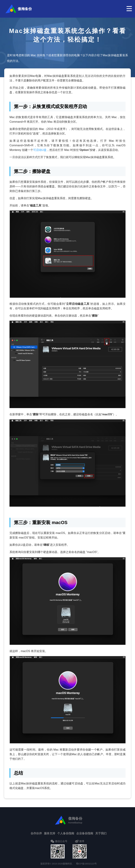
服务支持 (50, 833)
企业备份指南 (85, 833)
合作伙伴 (36, 833)
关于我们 (101, 833)
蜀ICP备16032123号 (86, 864)
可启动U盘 (40, 150)
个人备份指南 (66, 833)
